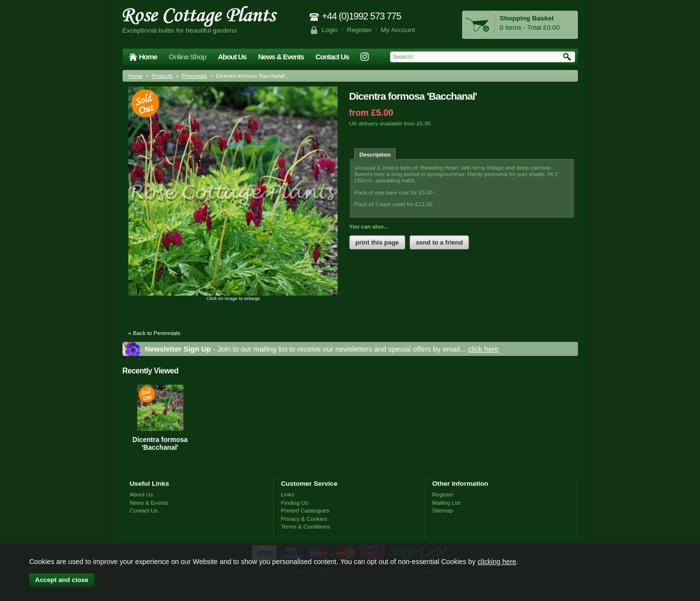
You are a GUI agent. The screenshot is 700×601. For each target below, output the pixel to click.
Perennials (194, 76)
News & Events (281, 57)
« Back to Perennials (154, 333)
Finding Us (295, 503)
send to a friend (440, 242)
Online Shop (188, 57)
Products (162, 76)
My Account (398, 30)
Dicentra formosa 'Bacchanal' (160, 443)
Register (359, 30)
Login (330, 30)
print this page (377, 242)
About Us (232, 57)
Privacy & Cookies (304, 519)
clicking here (497, 562)
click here (483, 349)
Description (375, 154)
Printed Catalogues (305, 510)
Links (288, 494)
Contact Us (332, 57)
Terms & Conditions (306, 526)
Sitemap (443, 510)
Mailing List (447, 503)
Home (148, 57)
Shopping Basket (527, 18)
